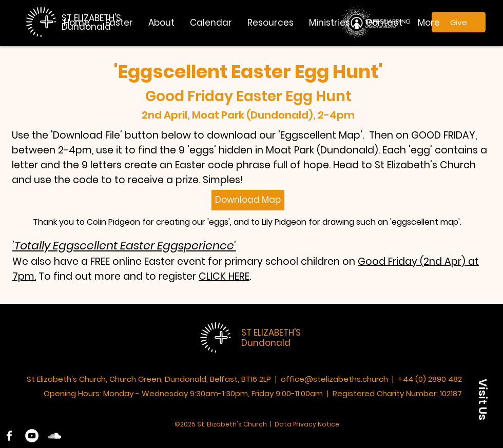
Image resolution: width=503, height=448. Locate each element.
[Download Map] (248, 200)
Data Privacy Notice (307, 424)
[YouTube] (32, 436)
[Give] (459, 22)
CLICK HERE (224, 276)
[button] (161, 23)
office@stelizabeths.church (334, 379)
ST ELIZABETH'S (271, 333)
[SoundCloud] (54, 436)
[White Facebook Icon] (9, 436)
